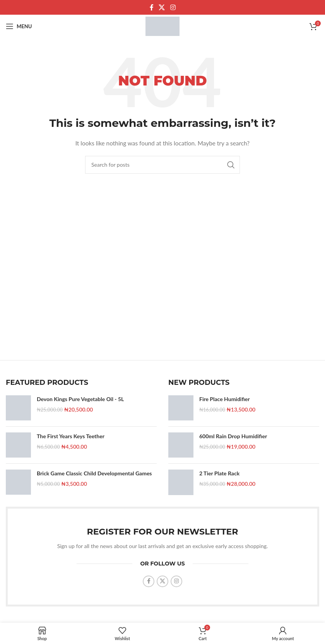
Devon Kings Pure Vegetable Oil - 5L (80, 399)
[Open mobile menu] (19, 26)
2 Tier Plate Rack (219, 473)
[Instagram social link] (173, 7)
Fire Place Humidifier (225, 399)
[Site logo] (162, 26)
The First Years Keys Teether (71, 436)
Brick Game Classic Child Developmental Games (94, 473)
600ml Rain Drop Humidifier (233, 436)
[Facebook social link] (152, 7)
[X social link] (162, 7)
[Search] (162, 165)
